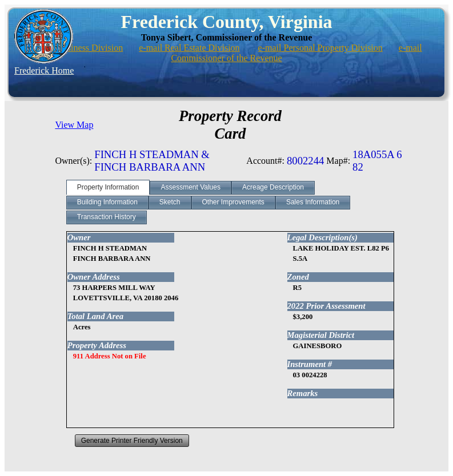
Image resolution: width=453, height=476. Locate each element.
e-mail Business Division (77, 48)
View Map (74, 125)
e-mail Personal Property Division (320, 48)
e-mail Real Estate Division (189, 48)
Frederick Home (44, 70)
